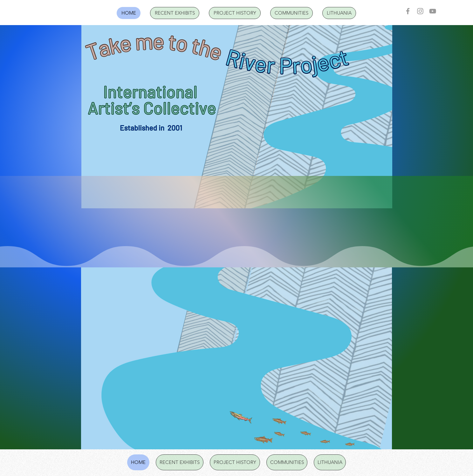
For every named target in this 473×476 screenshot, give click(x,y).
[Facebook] (408, 11)
